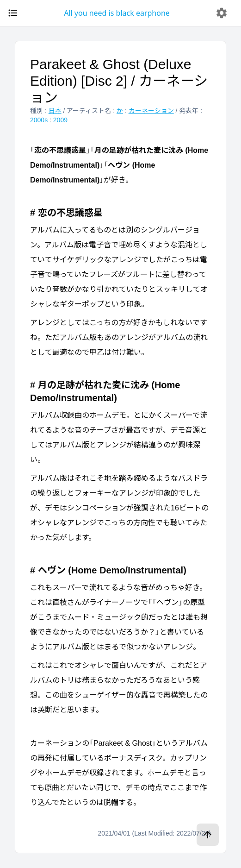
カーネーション (151, 111)
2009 (60, 120)
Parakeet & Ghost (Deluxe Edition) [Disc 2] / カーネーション (119, 81)
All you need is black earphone (117, 13)
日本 (55, 111)
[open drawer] (13, 13)
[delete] (222, 13)
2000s (39, 120)
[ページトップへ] (208, 835)
